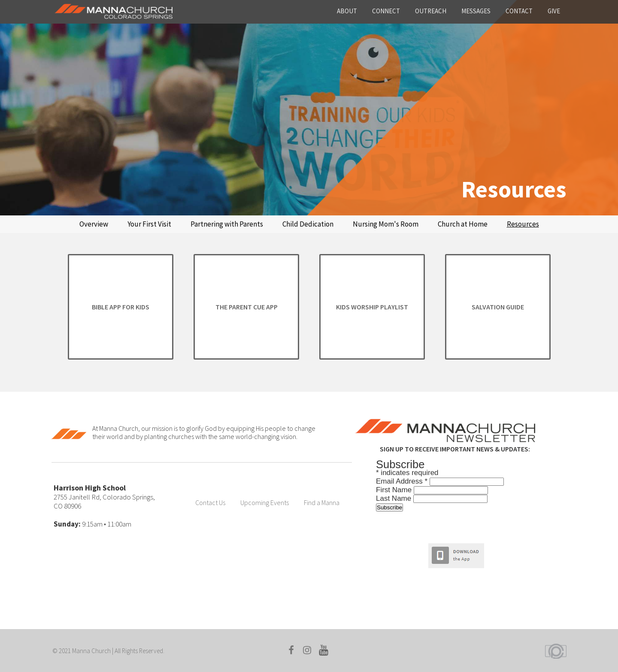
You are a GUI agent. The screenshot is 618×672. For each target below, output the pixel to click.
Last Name (395, 498)
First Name (395, 490)
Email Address (403, 481)
